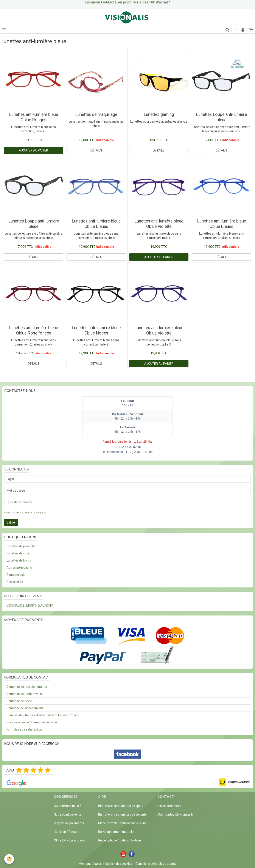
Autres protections (19, 568)
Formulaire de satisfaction (24, 729)
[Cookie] (9, 859)
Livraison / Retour (66, 832)
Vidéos (124, 840)
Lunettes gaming (159, 114)
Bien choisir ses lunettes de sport (121, 806)
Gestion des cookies (119, 864)
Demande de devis (19, 701)
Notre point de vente (68, 814)
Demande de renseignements (27, 687)
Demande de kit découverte (25, 708)
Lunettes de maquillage (96, 114)
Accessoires (15, 582)
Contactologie (16, 575)
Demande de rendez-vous (24, 694)
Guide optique (108, 840)
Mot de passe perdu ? (37, 513)
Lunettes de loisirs (19, 560)
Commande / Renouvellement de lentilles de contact (42, 715)
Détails (96, 150)
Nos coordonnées (169, 806)
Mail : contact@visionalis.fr (175, 814)
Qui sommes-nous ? (67, 806)
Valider (11, 522)
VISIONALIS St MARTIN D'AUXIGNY (30, 606)
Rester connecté (18, 502)
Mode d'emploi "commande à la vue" (123, 823)
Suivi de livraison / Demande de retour (32, 722)
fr (236, 30)
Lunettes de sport (18, 553)
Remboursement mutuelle (116, 832)
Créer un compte (14, 513)
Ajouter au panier (33, 150)
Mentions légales (90, 864)
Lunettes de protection (22, 546)
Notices (136, 840)
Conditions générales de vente (156, 864)
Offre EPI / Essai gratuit (70, 840)
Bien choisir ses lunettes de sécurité (122, 814)
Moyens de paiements (69, 823)
